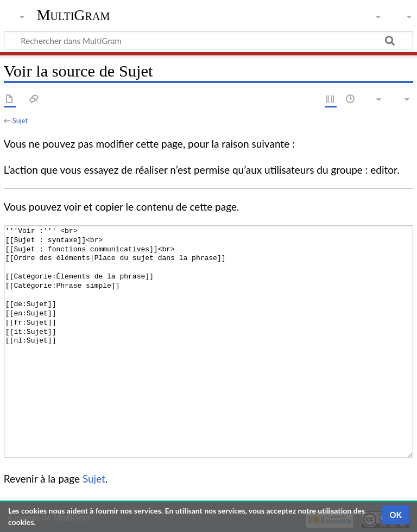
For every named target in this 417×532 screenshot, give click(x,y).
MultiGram (74, 15)
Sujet (20, 121)
